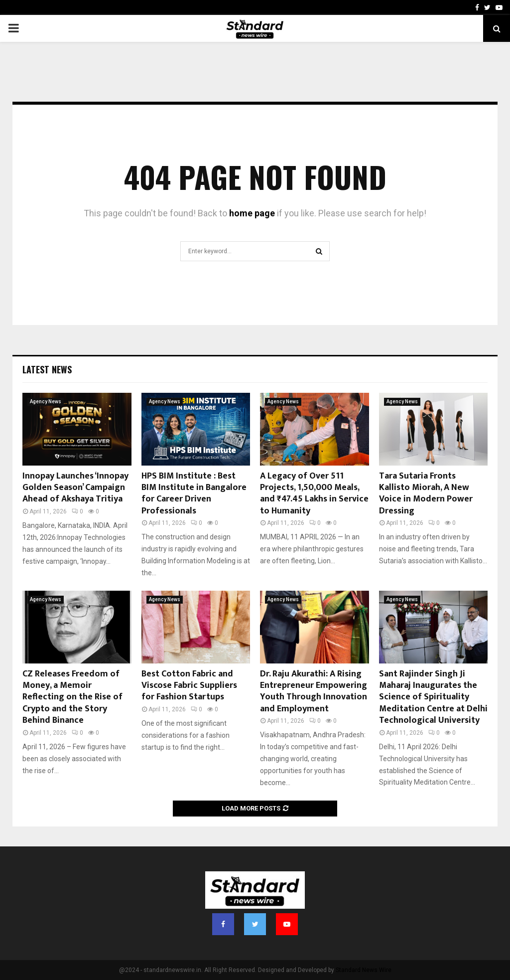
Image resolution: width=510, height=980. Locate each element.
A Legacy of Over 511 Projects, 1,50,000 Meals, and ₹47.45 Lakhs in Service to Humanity (314, 493)
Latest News (47, 369)
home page (252, 213)
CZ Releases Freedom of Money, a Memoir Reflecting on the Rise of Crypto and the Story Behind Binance (72, 697)
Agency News (46, 402)
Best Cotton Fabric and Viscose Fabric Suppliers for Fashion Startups (189, 686)
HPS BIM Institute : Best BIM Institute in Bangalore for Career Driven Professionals (194, 493)
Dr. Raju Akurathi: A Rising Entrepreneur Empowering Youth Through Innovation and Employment (314, 691)
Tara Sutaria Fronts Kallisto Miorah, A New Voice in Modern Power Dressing (426, 493)
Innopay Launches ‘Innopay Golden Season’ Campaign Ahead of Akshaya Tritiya (75, 488)
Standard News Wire (364, 970)
